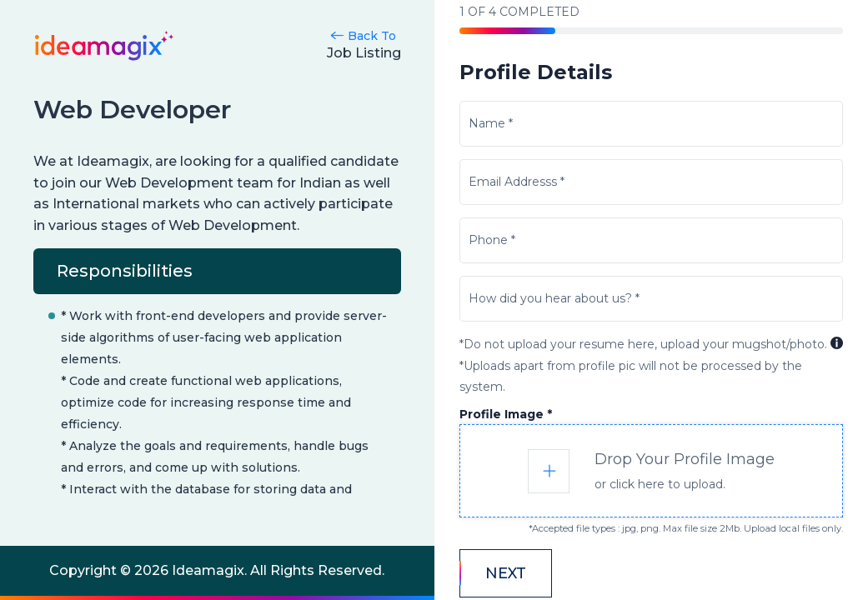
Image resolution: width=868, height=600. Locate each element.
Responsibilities (125, 271)
